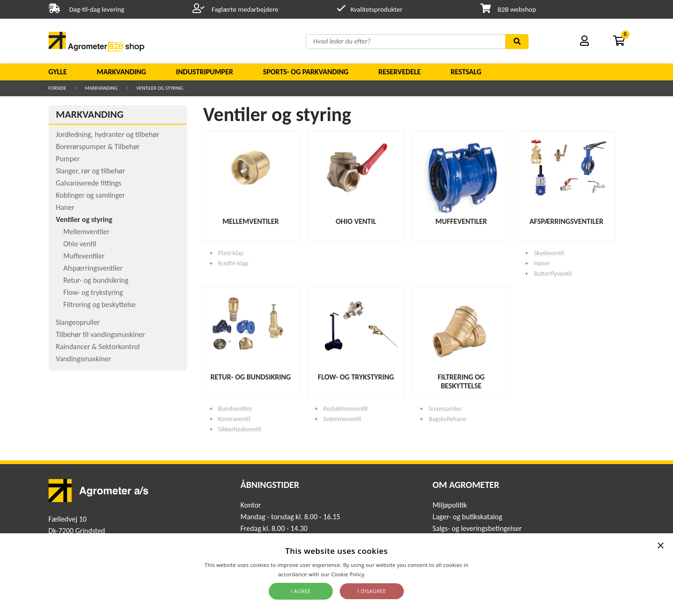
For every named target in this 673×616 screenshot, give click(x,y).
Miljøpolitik (450, 505)
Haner (65, 207)
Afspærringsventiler (93, 268)
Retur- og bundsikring (96, 280)
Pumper (68, 159)
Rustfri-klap (233, 263)
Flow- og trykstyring (93, 292)
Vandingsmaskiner (84, 359)
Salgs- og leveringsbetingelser (477, 528)
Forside (57, 88)
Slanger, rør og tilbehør (91, 171)
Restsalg (466, 72)
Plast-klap (231, 253)
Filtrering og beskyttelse (100, 304)
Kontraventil (234, 419)
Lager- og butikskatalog (467, 517)
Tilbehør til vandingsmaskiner (101, 334)
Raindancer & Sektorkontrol (98, 347)
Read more (381, 574)
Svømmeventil (342, 419)
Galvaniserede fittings (89, 183)
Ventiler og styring (160, 88)
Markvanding (121, 72)
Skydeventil (549, 253)
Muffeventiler (84, 256)
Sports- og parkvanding (306, 72)
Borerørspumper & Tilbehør (98, 147)
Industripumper (204, 72)
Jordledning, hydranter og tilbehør (108, 134)
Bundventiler (235, 409)
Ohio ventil (80, 244)
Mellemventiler (87, 232)
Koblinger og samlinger (91, 195)
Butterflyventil (553, 274)
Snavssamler (445, 409)
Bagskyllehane (447, 419)
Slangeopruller (78, 322)
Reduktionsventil (346, 409)
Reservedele (400, 72)
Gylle (58, 72)
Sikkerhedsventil (240, 429)
